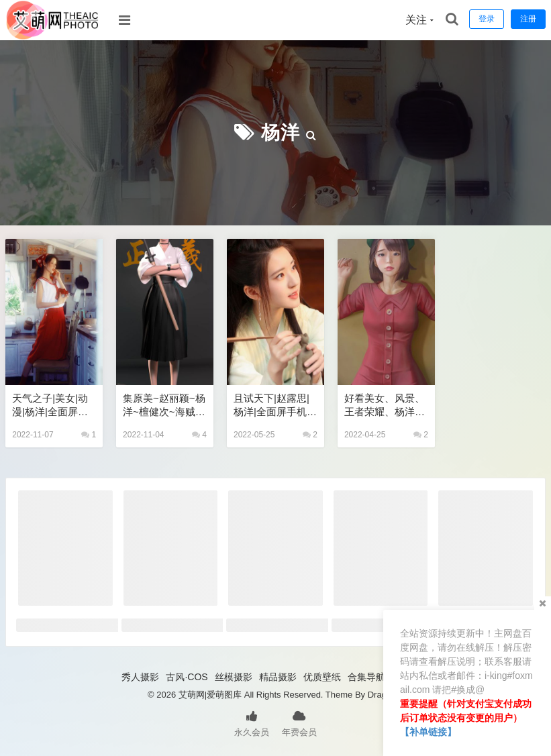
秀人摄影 (140, 677)
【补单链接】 (428, 732)
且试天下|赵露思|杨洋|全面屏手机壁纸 (275, 406)
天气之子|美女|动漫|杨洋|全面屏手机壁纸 (50, 406)
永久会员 (252, 722)
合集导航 (366, 677)
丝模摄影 (234, 677)
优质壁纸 (322, 677)
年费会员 (299, 722)
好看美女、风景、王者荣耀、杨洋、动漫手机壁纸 (385, 406)
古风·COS (187, 677)
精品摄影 (278, 677)
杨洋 (281, 132)
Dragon (382, 695)
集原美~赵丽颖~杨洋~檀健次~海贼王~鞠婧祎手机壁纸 (164, 406)
